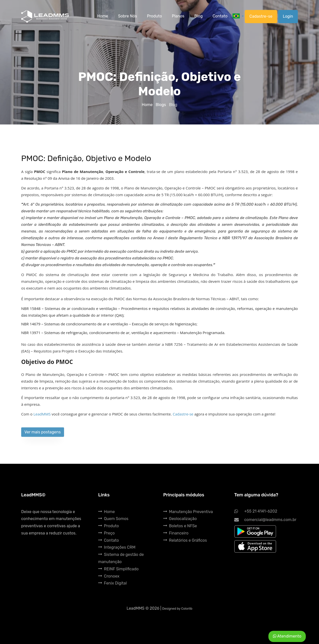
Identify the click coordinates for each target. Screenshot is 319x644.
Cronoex (109, 576)
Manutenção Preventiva (188, 512)
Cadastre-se (261, 16)
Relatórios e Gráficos (185, 540)
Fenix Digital (113, 583)
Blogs (161, 105)
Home (148, 105)
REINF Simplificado (118, 569)
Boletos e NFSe (180, 526)
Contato (109, 540)
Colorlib (187, 609)
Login (288, 16)
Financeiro (176, 533)
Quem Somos (113, 519)
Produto (109, 526)
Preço (106, 533)
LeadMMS (42, 414)
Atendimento (287, 636)
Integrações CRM (117, 547)
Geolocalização (180, 519)
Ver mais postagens (43, 436)
